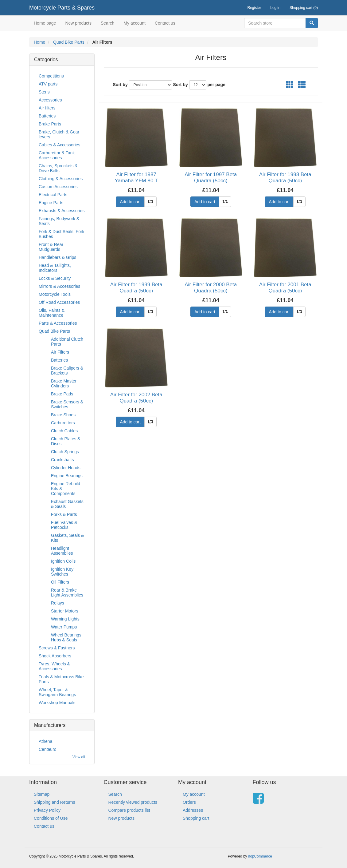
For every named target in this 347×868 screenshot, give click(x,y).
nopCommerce (260, 856)
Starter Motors (65, 611)
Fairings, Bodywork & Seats (59, 221)
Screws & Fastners (57, 648)
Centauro (48, 749)
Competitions (51, 76)
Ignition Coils (63, 561)
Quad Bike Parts (69, 42)
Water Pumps (64, 627)
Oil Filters (60, 582)
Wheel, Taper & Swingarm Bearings (57, 692)
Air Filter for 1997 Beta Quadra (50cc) (211, 178)
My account (135, 23)
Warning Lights (65, 619)
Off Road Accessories (59, 302)
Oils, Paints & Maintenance (52, 313)
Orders (189, 802)
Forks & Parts (64, 514)
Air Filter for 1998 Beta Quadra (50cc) (285, 178)
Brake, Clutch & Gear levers (59, 134)
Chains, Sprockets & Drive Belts (58, 168)
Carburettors (63, 423)
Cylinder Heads (66, 468)
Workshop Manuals (57, 703)
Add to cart (130, 202)
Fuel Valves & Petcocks (64, 525)
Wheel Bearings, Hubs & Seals (67, 637)
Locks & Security (55, 278)
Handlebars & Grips (57, 257)
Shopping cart (196, 818)
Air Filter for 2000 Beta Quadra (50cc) (211, 288)
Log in (275, 8)
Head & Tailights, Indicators (55, 268)
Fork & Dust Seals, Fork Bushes (62, 234)
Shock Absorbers (55, 656)
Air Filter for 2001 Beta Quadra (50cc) (285, 288)
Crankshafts (62, 460)
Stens (44, 92)
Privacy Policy (47, 810)
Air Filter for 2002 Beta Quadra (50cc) (136, 398)
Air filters (47, 108)
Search (107, 23)
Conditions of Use (51, 818)
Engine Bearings (67, 476)
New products (78, 23)
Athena (45, 741)
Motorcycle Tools (55, 294)
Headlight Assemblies (62, 551)
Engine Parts (51, 203)
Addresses (193, 810)
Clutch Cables (64, 431)
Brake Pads (62, 394)
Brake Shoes (63, 415)
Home (39, 42)
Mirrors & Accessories (59, 286)
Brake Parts (50, 124)
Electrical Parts (53, 195)
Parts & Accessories (58, 323)
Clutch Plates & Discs (66, 441)
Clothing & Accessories (61, 179)
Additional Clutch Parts (67, 342)
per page (216, 85)
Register (254, 8)
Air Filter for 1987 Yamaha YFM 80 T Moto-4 (136, 181)
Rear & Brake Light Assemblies (67, 593)
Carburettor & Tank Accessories (57, 155)
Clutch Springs (65, 452)
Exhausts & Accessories (62, 211)
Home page (45, 23)
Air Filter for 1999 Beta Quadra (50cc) (136, 288)
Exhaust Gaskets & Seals (67, 504)
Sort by (120, 85)
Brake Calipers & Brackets (67, 371)
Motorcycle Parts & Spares (62, 8)
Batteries (47, 116)
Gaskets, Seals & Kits (67, 538)
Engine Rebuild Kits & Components (66, 489)
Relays (58, 603)
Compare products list (129, 810)
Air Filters (60, 352)
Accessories (50, 100)
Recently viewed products (133, 802)
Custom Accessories (58, 187)
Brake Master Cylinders (64, 383)
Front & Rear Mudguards (51, 247)
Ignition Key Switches (62, 572)
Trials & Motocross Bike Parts (61, 679)
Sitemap (42, 794)
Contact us (165, 23)
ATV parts (48, 84)
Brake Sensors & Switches (67, 404)
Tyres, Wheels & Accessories (54, 666)
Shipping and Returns (55, 802)
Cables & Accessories (59, 145)
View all (79, 757)
